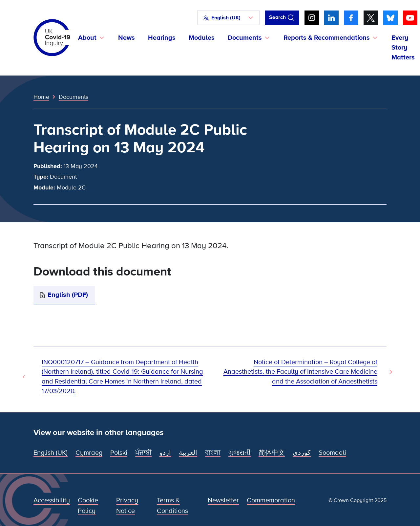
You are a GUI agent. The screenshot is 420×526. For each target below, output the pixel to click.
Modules (202, 38)
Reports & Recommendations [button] (327, 38)
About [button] (87, 38)
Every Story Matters (403, 48)
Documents (73, 97)
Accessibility (52, 500)
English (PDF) (68, 295)
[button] (228, 18)
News (126, 38)
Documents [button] (245, 38)
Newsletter (223, 500)
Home (41, 97)
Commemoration (271, 500)
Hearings (162, 38)
